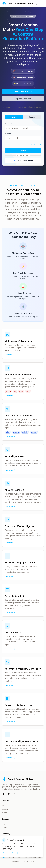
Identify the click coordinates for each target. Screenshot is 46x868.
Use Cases (6, 809)
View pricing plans (11, 853)
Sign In (23, 150)
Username (9, 123)
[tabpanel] (23, 142)
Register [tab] (32, 117)
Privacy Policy (16, 861)
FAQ (3, 824)
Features (5, 805)
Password (8, 134)
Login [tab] (14, 117)
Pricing (4, 813)
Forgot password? (35, 144)
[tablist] (23, 117)
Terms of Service (29, 861)
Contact (5, 827)
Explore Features (23, 99)
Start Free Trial (23, 91)
